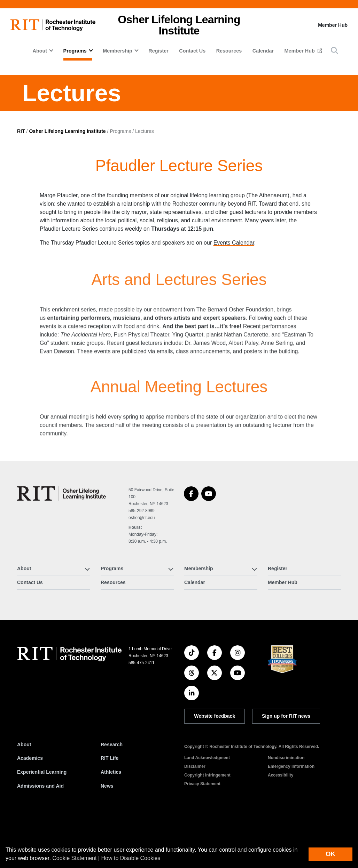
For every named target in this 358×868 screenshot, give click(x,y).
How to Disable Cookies (131, 858)
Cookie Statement (74, 858)
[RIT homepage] (53, 25)
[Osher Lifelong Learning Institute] (61, 544)
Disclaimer (195, 817)
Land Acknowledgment (207, 808)
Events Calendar (234, 293)
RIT (21, 181)
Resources (229, 51)
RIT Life (110, 808)
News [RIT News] (107, 836)
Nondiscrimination (286, 808)
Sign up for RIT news (286, 766)
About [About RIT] (24, 795)
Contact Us (192, 51)
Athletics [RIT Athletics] (111, 822)
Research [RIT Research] (112, 795)
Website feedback (215, 766)
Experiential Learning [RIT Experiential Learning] (42, 822)
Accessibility (281, 825)
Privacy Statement (202, 834)
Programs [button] (75, 51)
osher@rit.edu (142, 568)
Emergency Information (291, 817)
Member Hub (333, 25)
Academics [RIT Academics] (30, 808)
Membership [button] (118, 51)
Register (158, 51)
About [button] (40, 51)
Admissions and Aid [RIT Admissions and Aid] (40, 836)
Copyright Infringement (207, 825)
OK (330, 854)
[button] (334, 51)
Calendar (263, 51)
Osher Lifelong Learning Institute (67, 181)
